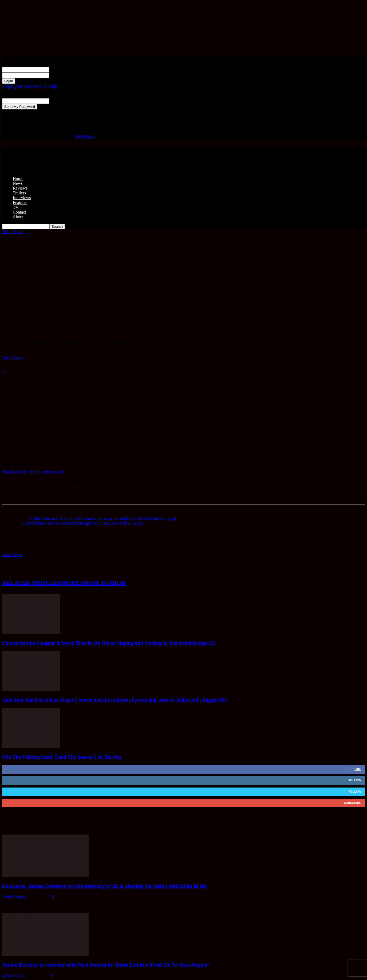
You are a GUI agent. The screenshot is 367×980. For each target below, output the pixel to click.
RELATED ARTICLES (32, 583)
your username (62, 70)
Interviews (22, 198)
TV (16, 207)
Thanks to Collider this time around (33, 472)
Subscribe (352, 803)
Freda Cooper (14, 896)
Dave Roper (12, 358)
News (18, 183)
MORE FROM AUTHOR (93, 583)
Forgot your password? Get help (30, 86)
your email (59, 101)
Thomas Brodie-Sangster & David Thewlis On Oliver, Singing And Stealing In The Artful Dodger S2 (108, 643)
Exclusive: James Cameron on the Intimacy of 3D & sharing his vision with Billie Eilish (104, 886)
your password (62, 75)
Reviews (20, 188)
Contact (19, 212)
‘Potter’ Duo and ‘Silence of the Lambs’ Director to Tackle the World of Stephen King (102, 518)
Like (358, 769)
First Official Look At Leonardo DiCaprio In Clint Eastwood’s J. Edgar (83, 523)
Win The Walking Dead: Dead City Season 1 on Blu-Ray (62, 757)
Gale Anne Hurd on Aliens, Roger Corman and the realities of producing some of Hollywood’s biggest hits (115, 700)
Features (20, 202)
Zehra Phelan (13, 975)
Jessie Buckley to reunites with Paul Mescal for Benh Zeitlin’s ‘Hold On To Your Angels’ (106, 965)
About (18, 217)
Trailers (19, 193)
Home (18, 178)
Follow (355, 780)
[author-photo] (15, 550)
